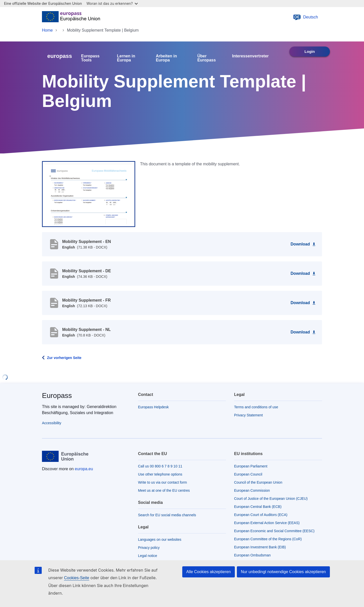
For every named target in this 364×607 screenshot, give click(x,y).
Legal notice (148, 556)
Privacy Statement (248, 415)
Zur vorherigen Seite (64, 358)
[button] (89, 194)
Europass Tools (90, 58)
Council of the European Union (258, 482)
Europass (57, 396)
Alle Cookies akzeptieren (209, 572)
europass (60, 56)
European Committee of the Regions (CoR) (268, 539)
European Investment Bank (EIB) (260, 547)
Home (47, 30)
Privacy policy (149, 548)
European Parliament (251, 466)
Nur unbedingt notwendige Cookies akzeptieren (283, 572)
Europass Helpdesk (153, 407)
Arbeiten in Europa (166, 58)
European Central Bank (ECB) (258, 507)
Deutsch (305, 17)
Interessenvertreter (250, 56)
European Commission (252, 490)
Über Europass (207, 58)
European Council (248, 474)
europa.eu (84, 469)
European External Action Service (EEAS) (267, 523)
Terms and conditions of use (256, 407)
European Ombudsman (252, 555)
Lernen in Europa (126, 58)
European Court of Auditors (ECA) (261, 515)
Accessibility (52, 423)
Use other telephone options (160, 474)
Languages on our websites (160, 539)
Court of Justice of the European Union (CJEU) (271, 499)
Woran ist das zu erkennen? (112, 3)
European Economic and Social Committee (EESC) (274, 531)
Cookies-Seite (77, 578)
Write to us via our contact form (162, 482)
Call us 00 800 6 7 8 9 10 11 (160, 466)
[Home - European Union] (71, 17)
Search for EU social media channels (167, 515)
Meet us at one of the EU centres (164, 490)
